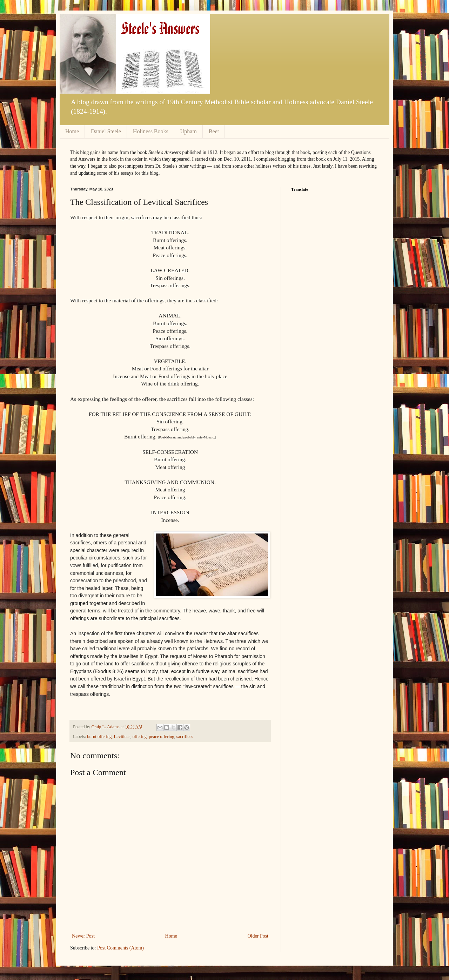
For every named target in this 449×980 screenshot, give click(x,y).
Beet (214, 131)
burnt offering (99, 737)
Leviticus (122, 737)
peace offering (161, 737)
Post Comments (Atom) (120, 948)
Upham (189, 131)
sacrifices (185, 737)
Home (72, 131)
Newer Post (83, 936)
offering (140, 737)
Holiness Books (151, 131)
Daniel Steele (106, 131)
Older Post (258, 936)
